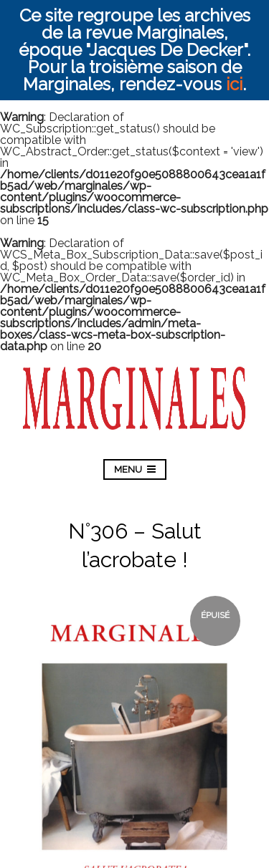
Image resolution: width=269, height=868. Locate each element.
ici (234, 84)
